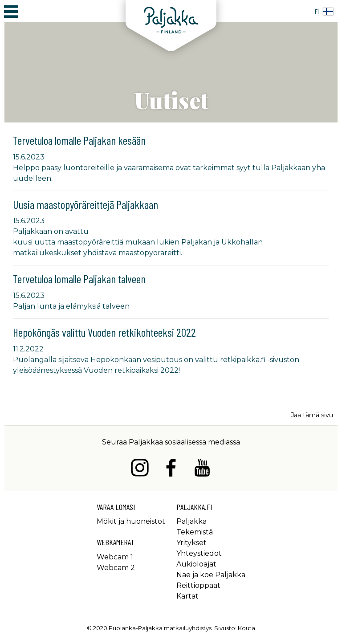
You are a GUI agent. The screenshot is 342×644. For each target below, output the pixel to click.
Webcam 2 (116, 568)
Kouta (246, 628)
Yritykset (191, 543)
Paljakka (191, 521)
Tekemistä (195, 532)
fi (324, 11)
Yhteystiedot (199, 553)
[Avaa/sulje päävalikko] (11, 11)
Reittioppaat (198, 585)
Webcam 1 (115, 557)
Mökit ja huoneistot (131, 521)
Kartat (187, 596)
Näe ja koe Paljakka (211, 575)
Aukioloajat (196, 564)
